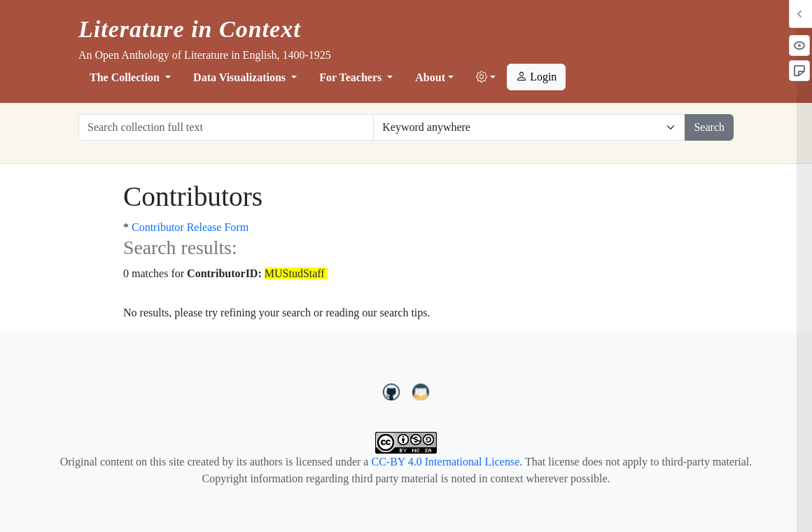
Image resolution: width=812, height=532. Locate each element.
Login (536, 77)
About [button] (430, 77)
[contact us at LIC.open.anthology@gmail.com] (421, 390)
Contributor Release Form (190, 227)
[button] (486, 78)
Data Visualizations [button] (241, 77)
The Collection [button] (126, 77)
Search (709, 127)
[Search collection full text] (226, 127)
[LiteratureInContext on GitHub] (393, 390)
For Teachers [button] (352, 77)
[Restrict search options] (529, 127)
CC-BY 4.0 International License (445, 462)
